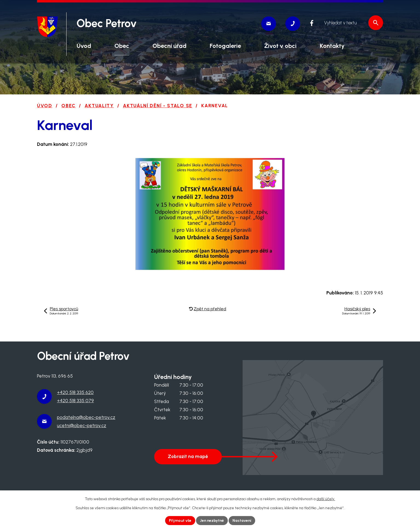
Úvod (45, 106)
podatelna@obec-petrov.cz (86, 417)
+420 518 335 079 (75, 401)
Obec (68, 106)
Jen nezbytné (212, 521)
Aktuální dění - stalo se (158, 106)
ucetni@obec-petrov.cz (82, 425)
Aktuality (99, 106)
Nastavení (242, 521)
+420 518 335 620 (75, 392)
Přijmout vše (180, 521)
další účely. (326, 499)
